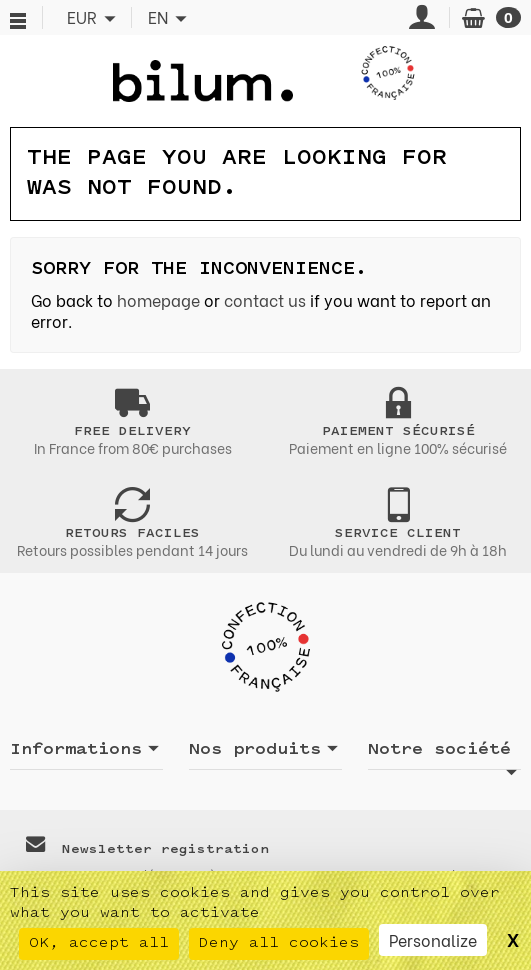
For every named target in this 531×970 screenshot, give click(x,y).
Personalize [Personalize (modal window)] (433, 939)
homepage (158, 299)
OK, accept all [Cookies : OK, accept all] (99, 943)
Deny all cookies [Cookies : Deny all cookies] (279, 943)
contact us (265, 299)
